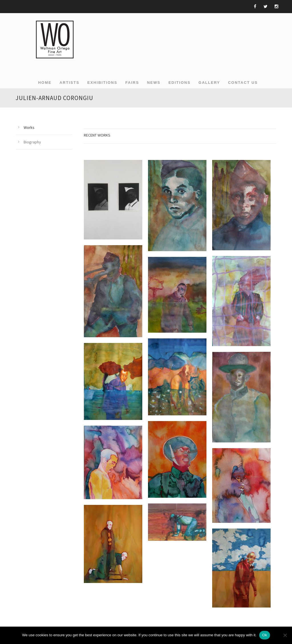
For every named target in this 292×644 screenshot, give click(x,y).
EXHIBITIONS (102, 83)
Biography (32, 142)
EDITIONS (180, 83)
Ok (264, 635)
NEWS (154, 83)
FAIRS (132, 83)
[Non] (285, 635)
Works (29, 127)
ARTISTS (70, 83)
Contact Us (243, 83)
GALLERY (209, 83)
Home (45, 83)
